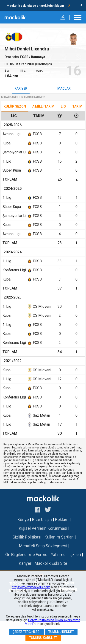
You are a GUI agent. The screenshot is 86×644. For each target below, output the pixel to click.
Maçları (64, 88)
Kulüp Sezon (15, 106)
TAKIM (77, 106)
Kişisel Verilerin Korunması (43, 528)
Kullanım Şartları (59, 537)
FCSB (25, 57)
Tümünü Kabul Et (43, 638)
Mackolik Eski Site (51, 563)
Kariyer (21, 88)
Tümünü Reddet (61, 632)
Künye (23, 520)
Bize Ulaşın (42, 520)
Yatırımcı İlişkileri (66, 555)
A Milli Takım (43, 106)
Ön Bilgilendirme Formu (26, 555)
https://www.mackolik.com (31, 587)
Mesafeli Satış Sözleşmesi (43, 546)
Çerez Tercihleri (26, 632)
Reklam (62, 520)
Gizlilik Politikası (27, 537)
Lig (63, 106)
